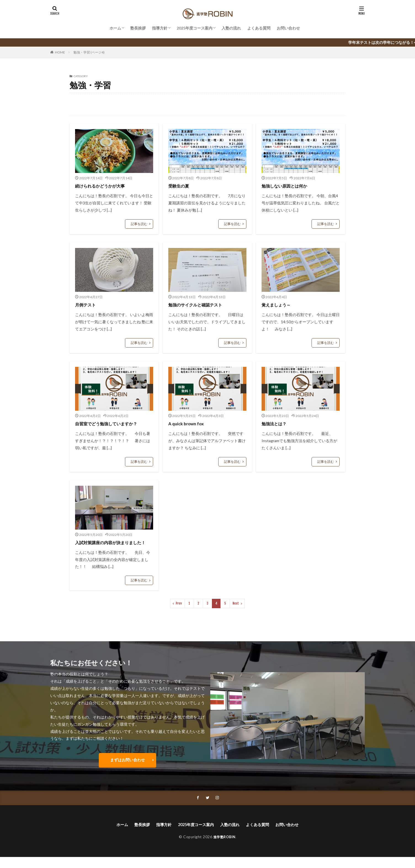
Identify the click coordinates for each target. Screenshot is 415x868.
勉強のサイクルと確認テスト (201, 305)
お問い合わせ (288, 28)
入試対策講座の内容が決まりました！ (112, 546)
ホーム (115, 28)
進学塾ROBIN (224, 848)
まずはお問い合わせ (127, 768)
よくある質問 (259, 28)
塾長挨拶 (138, 28)
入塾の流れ (231, 28)
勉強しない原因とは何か (289, 186)
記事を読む (139, 224)
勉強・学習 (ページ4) (89, 52)
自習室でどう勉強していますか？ (112, 423)
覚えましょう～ (279, 305)
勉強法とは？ (276, 423)
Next (236, 611)
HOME (60, 52)
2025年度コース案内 (195, 28)
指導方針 (160, 28)
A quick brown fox (188, 423)
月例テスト (87, 305)
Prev (179, 611)
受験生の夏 (181, 186)
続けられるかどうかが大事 (105, 186)
